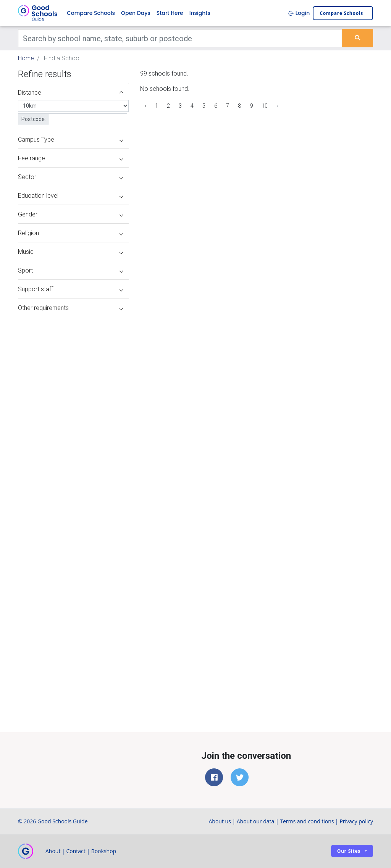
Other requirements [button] (70, 308)
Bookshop (104, 851)
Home (26, 58)
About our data (256, 821)
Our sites (349, 851)
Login (299, 13)
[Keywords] (180, 38)
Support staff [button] (70, 289)
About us (220, 821)
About (53, 851)
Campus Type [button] (70, 139)
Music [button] (70, 252)
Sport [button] (70, 270)
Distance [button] (70, 92)
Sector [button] (70, 177)
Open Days (136, 13)
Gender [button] (70, 214)
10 (265, 106)
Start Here (170, 13)
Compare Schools (91, 13)
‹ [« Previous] (145, 106)
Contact (76, 851)
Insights (200, 13)
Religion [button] (70, 233)
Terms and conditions (307, 821)
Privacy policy (356, 821)
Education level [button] (70, 195)
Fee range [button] (70, 158)
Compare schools (341, 13)
